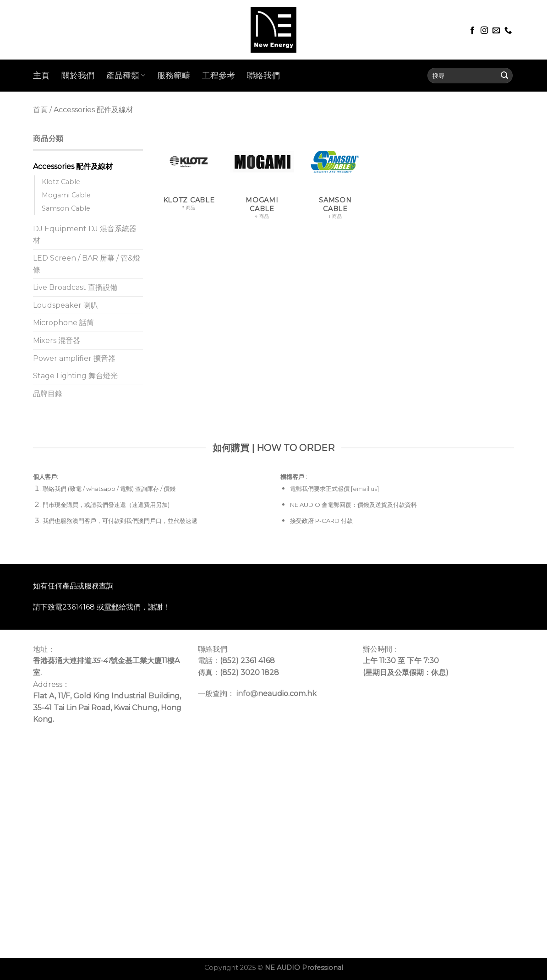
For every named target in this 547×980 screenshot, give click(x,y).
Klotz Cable (61, 182)
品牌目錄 (48, 394)
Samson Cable (66, 208)
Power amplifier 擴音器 (74, 358)
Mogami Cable (66, 195)
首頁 (40, 110)
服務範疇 (174, 75)
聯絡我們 (263, 75)
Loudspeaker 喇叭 (66, 305)
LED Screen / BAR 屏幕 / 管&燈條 (87, 264)
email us (365, 489)
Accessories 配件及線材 (73, 166)
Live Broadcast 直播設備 (75, 287)
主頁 (41, 75)
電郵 (296, 489)
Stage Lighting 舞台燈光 (75, 376)
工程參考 (219, 75)
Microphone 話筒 (63, 323)
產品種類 (126, 75)
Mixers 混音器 (57, 340)
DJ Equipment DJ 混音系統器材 (85, 235)
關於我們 (78, 75)
